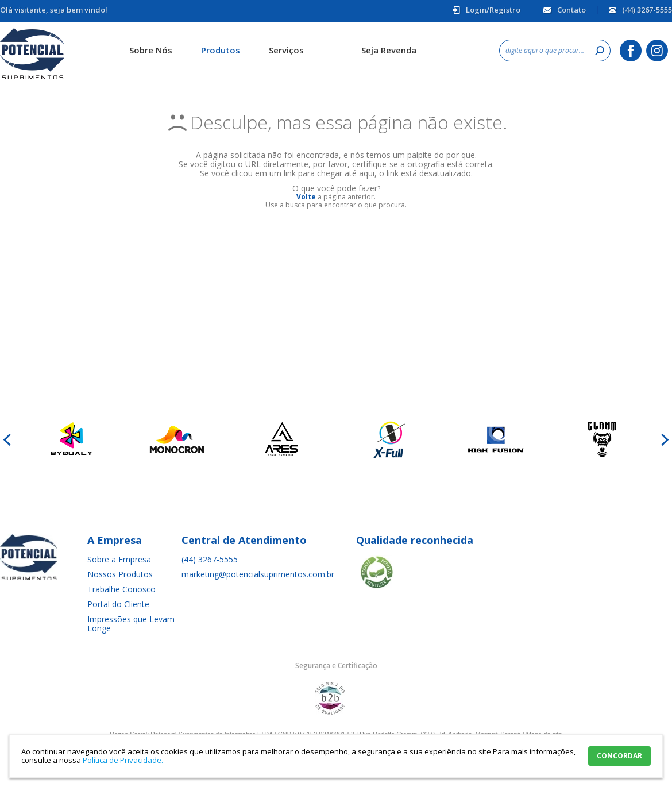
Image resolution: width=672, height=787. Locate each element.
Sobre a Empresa (119, 559)
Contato (571, 10)
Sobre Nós (151, 50)
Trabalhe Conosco (121, 589)
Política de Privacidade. (123, 760)
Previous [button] (9, 439)
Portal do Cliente (118, 604)
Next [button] (663, 439)
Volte (306, 197)
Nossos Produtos (120, 574)
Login (476, 10)
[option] (70, 439)
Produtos (221, 50)
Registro (505, 10)
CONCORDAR (619, 756)
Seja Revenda (389, 50)
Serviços (286, 50)
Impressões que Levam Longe (131, 624)
